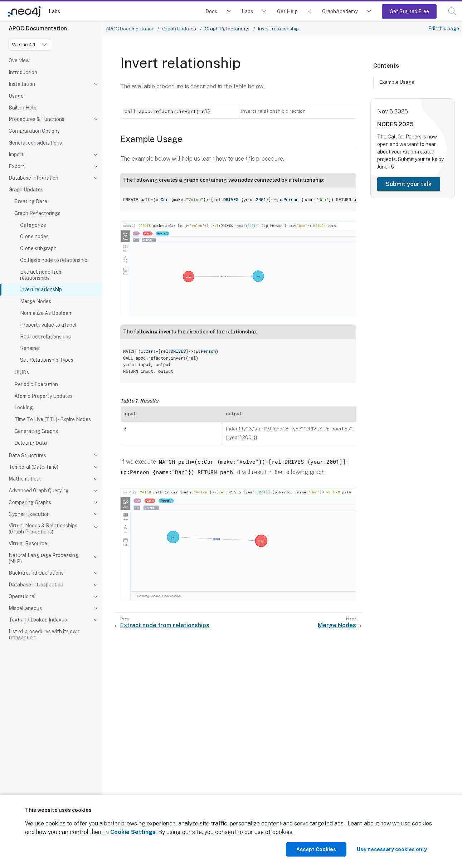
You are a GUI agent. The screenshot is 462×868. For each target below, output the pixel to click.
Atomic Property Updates (43, 396)
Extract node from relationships (41, 275)
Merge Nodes (36, 301)
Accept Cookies (316, 849)
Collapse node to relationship (54, 260)
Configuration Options (34, 131)
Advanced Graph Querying (39, 491)
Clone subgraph (38, 248)
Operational (22, 596)
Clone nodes (34, 236)
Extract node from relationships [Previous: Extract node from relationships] (165, 625)
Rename (30, 348)
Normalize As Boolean (46, 313)
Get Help (287, 11)
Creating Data (31, 201)
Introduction (23, 72)
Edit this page (444, 28)
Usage (16, 96)
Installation (22, 84)
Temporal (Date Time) (33, 467)
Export (16, 166)
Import (16, 155)
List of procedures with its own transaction (44, 635)
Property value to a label (48, 325)
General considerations (35, 143)
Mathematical (25, 479)
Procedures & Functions (37, 119)
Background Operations (36, 573)
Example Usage (397, 82)
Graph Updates (26, 190)
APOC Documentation (130, 29)
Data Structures (27, 455)
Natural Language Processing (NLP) (43, 558)
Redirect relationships (45, 337)
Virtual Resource (28, 543)
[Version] (29, 45)
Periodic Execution (36, 384)
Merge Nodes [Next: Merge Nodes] (337, 625)
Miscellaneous (25, 608)
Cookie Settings (133, 832)
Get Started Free (409, 11)
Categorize (33, 225)
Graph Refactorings (37, 213)
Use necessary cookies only (392, 849)
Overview (19, 60)
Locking (24, 408)
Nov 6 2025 (393, 111)
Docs (211, 11)
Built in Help (23, 108)
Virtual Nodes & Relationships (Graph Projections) (43, 529)
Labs (54, 11)
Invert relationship (41, 289)
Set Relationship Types (47, 360)
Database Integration (33, 178)
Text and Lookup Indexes (38, 620)
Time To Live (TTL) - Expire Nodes (53, 419)
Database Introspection (36, 585)
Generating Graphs (36, 431)
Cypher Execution (29, 514)
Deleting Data (31, 443)
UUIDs (22, 372)
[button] (452, 11)
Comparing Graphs (30, 502)
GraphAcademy (340, 11)
